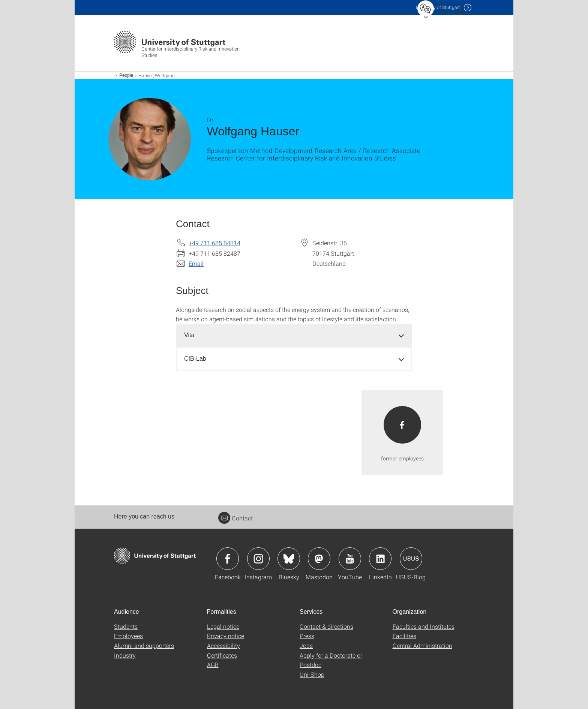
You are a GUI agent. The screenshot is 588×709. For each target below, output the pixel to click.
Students (126, 626)
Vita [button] (189, 335)
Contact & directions (326, 626)
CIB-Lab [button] (195, 359)
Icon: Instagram (258, 559)
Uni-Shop (312, 674)
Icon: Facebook (228, 559)
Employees (128, 636)
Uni (438, 7)
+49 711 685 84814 (214, 243)
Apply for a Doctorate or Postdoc (331, 660)
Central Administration (422, 645)
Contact (235, 518)
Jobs (306, 645)
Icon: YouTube (350, 559)
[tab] (294, 335)
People (126, 75)
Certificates (222, 655)
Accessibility (223, 645)
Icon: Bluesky (289, 559)
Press (307, 636)
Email (196, 263)
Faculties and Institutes (424, 626)
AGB (213, 665)
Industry (125, 655)
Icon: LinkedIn (380, 559)
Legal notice (223, 626)
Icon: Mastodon (319, 559)
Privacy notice (226, 636)
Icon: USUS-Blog (411, 559)
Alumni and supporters (144, 645)
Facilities (404, 636)
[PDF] (402, 433)
